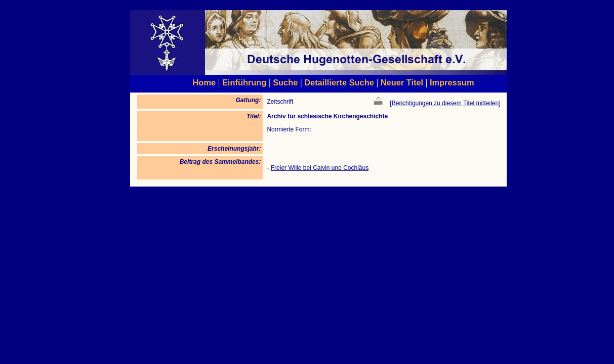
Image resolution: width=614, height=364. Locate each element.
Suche (285, 82)
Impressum (452, 82)
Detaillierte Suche (339, 82)
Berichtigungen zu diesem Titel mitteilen (445, 103)
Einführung (244, 82)
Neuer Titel (402, 82)
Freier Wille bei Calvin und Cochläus (320, 168)
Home (204, 82)
